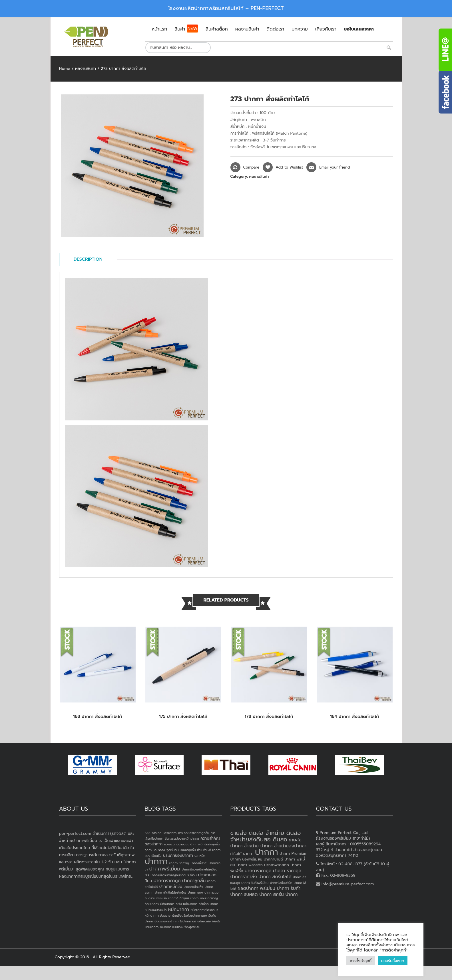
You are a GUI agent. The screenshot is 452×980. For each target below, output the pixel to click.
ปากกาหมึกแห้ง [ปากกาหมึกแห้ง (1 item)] (193, 887)
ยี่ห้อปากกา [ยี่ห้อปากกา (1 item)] (167, 904)
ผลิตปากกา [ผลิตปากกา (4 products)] (248, 888)
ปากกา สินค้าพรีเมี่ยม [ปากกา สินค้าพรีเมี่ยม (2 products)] (255, 883)
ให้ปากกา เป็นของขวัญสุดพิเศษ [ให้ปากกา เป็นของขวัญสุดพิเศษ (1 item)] (180, 927)
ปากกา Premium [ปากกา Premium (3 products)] (293, 854)
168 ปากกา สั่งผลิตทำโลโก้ (98, 716)
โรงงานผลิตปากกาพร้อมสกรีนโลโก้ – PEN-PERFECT (226, 8)
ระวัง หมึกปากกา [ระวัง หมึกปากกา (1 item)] (187, 904)
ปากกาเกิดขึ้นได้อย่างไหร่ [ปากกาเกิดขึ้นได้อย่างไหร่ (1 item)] (170, 892)
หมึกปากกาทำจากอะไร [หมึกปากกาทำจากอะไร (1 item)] (204, 910)
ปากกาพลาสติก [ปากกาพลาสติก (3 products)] (277, 865)
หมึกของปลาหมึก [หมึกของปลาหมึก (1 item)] (156, 910)
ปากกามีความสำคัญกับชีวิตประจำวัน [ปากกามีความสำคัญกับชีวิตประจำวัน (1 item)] (174, 875)
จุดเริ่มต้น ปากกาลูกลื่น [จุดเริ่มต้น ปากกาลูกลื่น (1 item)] (181, 850)
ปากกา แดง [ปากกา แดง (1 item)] (195, 892)
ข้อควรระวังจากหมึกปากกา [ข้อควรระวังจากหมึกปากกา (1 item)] (182, 839)
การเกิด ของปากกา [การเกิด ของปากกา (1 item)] (164, 833)
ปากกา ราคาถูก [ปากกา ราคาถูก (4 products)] (287, 871)
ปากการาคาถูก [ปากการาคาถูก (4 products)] (258, 871)
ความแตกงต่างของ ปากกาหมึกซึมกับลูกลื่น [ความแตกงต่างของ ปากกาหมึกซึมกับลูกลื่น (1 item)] (192, 844)
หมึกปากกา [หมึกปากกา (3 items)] (179, 910)
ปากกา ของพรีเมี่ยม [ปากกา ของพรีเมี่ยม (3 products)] (246, 859)
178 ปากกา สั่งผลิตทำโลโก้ (269, 716)
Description (88, 259)
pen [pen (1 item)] (148, 833)
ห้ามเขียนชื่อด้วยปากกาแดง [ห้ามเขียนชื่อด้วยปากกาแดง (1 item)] (189, 916)
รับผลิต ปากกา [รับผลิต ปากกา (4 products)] (258, 894)
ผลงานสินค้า (86, 69)
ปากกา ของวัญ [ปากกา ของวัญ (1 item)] (179, 863)
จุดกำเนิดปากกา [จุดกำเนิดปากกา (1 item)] (155, 850)
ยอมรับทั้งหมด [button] (393, 961)
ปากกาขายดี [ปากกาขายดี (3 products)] (274, 859)
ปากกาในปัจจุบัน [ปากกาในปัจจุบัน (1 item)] (178, 898)
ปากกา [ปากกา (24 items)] (156, 861)
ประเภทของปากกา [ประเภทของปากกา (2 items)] (178, 856)
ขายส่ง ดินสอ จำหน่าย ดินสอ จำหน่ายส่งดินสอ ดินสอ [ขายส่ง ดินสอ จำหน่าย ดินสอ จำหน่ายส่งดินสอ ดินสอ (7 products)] (266, 836)
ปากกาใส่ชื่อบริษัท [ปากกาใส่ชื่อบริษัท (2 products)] (281, 883)
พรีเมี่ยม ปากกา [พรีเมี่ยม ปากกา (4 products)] (275, 888)
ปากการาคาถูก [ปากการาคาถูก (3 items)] (167, 881)
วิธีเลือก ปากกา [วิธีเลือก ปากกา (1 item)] (208, 904)
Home (65, 69)
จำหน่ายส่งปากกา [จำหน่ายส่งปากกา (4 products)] (290, 846)
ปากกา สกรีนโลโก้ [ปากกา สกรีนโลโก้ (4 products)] (275, 877)
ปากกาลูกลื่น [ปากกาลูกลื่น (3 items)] (194, 881)
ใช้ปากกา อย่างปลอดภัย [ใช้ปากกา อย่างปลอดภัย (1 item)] (195, 921)
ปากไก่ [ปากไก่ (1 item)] (195, 898)
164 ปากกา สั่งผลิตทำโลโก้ (354, 716)
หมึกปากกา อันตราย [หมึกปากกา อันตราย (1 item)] (158, 916)
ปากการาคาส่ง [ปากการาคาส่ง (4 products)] (244, 877)
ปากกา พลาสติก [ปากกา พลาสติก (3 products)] (250, 865)
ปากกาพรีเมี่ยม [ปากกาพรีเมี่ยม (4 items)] (165, 869)
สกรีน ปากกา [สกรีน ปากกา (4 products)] (285, 894)
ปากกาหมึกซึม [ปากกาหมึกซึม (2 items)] (171, 887)
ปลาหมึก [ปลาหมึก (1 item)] (200, 856)
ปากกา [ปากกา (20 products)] (267, 852)
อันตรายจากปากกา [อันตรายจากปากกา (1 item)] (166, 921)
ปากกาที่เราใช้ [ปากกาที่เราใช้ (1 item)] (199, 863)
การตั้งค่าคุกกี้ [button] (361, 961)
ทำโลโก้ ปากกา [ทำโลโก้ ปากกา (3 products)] (242, 854)
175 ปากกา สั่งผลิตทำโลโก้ (183, 716)
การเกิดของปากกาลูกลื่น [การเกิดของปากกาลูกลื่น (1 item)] (193, 833)
